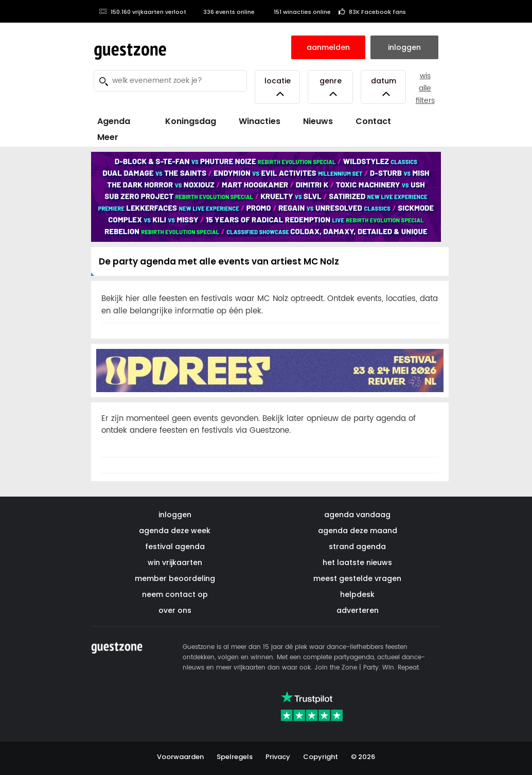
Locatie (278, 87)
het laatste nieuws (357, 562)
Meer (108, 137)
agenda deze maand (358, 531)
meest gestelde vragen (357, 578)
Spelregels (235, 757)
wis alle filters (425, 88)
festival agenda (175, 547)
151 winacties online (297, 12)
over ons (175, 610)
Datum (384, 87)
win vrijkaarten (175, 562)
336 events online (224, 12)
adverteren (358, 610)
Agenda (114, 121)
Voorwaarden (180, 757)
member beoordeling (175, 578)
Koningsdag (184, 121)
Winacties (260, 121)
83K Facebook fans (372, 12)
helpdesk (357, 594)
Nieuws (318, 121)
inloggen (175, 515)
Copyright (321, 757)
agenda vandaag (357, 515)
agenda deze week (175, 531)
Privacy (278, 757)
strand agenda (357, 547)
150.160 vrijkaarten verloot (143, 12)
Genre (331, 87)
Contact (373, 121)
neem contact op (175, 594)
